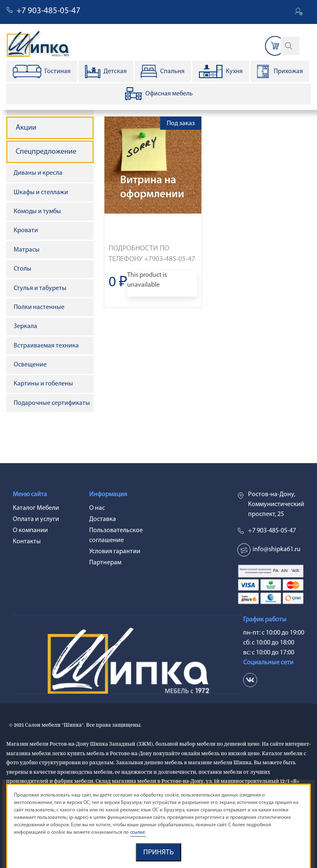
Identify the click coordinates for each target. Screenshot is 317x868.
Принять (158, 852)
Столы (22, 269)
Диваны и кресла (38, 173)
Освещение (30, 365)
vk (250, 680)
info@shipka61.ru (277, 549)
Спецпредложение (46, 152)
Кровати (26, 231)
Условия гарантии (115, 552)
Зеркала (25, 326)
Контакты (27, 542)
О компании (30, 530)
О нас (97, 508)
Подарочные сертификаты (52, 403)
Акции (26, 128)
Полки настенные (39, 307)
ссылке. (138, 832)
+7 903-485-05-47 (48, 11)
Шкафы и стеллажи (41, 193)
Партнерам (105, 563)
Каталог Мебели (36, 508)
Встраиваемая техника (46, 346)
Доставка (103, 519)
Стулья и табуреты (40, 288)
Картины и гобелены (43, 384)
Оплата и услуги (36, 519)
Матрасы (27, 250)
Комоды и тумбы (37, 212)
